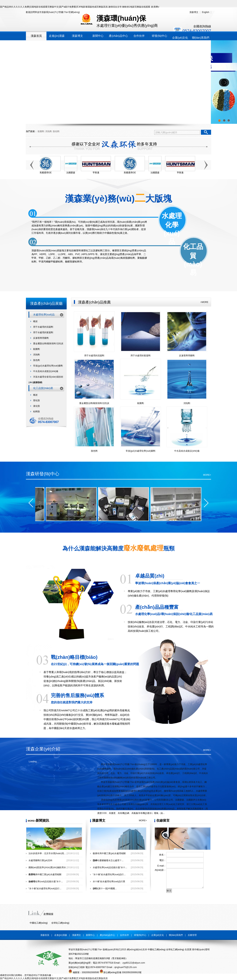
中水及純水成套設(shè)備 (46, 371)
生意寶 (188, 950)
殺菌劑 (41, 131)
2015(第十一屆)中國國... (105, 889)
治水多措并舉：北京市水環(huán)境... (47, 853)
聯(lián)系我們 (201, 38)
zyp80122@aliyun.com (133, 963)
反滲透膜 (38, 382)
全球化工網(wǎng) (60, 923)
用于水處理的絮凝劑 (43, 332)
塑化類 (36, 400)
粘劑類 (36, 412)
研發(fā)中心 (160, 36)
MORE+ (207, 475)
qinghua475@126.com (125, 967)
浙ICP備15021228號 (79, 954)
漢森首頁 (36, 36)
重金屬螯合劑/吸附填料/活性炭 (48, 344)
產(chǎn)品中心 (118, 36)
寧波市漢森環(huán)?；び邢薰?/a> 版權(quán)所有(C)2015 (97, 950)
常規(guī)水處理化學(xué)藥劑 (48, 366)
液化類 (36, 406)
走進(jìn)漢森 (57, 36)
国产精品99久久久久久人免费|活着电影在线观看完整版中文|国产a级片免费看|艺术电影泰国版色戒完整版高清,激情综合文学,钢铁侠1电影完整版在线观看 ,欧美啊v (80, 7)
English (206, 12)
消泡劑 (49, 131)
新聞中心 (98, 36)
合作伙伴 (139, 36)
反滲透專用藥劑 (41, 338)
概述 (35, 321)
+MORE (204, 302)
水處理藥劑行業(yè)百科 (40, 860)
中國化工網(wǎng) (39, 923)
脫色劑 (56, 131)
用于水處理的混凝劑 (43, 327)
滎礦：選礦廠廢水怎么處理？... (108, 860)
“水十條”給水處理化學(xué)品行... (45, 889)
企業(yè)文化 (180, 38)
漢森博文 (194, 12)
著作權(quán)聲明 (201, 950)
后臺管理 (192, 935)
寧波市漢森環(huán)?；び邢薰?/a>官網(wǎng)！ (57, 12)
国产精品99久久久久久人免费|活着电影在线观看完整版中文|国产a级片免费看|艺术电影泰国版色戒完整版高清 (54, 978)
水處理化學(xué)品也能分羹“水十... (46, 882)
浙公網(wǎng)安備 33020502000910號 (121, 972)
